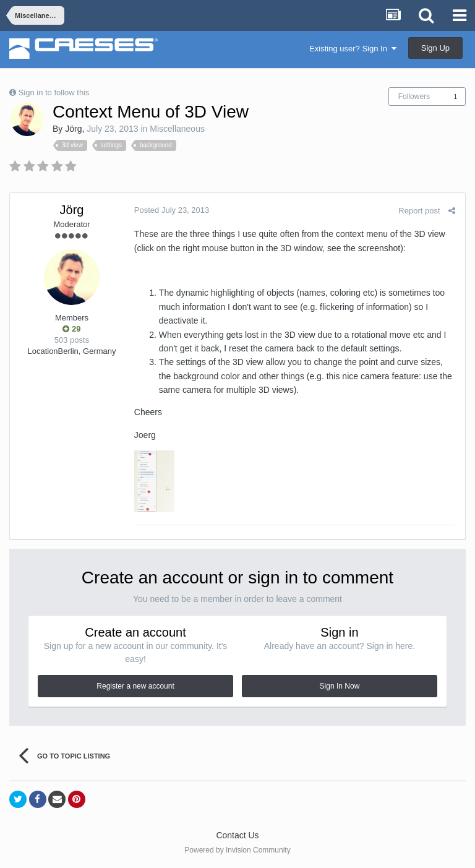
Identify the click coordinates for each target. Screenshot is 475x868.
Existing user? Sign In (353, 49)
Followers (414, 97)
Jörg (73, 129)
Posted (171, 210)
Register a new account (135, 686)
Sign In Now (340, 686)
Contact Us (237, 835)
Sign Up (435, 48)
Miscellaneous (177, 129)
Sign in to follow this (54, 92)
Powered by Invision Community (237, 850)
